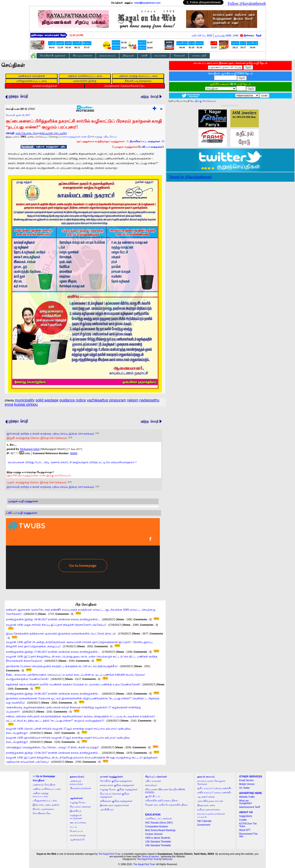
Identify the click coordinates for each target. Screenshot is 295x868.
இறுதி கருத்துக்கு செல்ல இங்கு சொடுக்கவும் (37, 438)
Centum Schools (154, 834)
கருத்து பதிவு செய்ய (106, 137)
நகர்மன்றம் (151, 785)
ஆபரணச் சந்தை (206, 797)
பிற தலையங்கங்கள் (81, 788)
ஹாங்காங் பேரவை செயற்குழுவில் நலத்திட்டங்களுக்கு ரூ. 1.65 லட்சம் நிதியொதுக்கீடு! (62, 666)
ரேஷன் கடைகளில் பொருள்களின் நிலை (166, 805)
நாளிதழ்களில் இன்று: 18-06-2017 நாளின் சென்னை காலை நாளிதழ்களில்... (53, 619)
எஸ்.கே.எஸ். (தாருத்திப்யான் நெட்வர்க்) (41, 133)
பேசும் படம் (76, 831)
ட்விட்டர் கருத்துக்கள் (151, 147)
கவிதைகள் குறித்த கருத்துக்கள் (116, 801)
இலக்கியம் (76, 811)
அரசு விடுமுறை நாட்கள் (210, 801)
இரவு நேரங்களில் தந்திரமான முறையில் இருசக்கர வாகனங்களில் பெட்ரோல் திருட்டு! (61, 634)
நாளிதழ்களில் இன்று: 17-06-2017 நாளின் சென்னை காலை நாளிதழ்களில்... (53, 652)
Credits (243, 820)
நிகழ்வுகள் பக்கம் (206, 805)
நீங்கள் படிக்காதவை (43, 809)
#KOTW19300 (85, 109)
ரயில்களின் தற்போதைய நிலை (161, 800)
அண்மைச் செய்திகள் (44, 785)
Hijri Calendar (204, 821)
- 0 (147, 141)
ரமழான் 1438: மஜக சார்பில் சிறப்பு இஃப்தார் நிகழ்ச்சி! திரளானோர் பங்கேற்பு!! (56, 625)
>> (44, 776)
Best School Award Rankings (160, 830)
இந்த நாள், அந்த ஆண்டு (46, 805)
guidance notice (73, 400)
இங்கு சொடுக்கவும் (206, 101)
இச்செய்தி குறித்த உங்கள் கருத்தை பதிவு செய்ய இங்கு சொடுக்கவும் (50, 434)
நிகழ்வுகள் (128, 55)
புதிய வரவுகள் (153, 781)
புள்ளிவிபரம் (107, 809)
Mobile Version (247, 784)
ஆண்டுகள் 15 (77, 839)
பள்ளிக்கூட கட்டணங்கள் (159, 818)
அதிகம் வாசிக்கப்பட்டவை (47, 789)
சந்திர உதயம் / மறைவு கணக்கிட (215, 792)
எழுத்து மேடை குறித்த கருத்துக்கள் (119, 789)
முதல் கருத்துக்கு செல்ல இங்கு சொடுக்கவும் (37, 482)
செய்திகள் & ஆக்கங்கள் (53, 55)
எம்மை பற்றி (199, 55)
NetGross (167, 859)
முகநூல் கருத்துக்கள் (126, 147)
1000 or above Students (158, 838)
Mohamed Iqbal (30, 449)
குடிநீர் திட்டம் (153, 796)
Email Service (246, 780)
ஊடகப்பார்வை (78, 822)
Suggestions (246, 816)
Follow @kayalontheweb (247, 3)
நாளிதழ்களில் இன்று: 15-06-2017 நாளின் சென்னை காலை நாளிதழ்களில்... (53, 753)
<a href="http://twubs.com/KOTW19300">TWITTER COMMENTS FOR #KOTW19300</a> (83, 554)
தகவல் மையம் (107, 55)
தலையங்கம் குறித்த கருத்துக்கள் (117, 785)
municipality (25, 400)
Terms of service (150, 857)
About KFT (245, 830)
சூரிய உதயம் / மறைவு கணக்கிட (215, 788)
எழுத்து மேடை (78, 802)
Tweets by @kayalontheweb (190, 177)
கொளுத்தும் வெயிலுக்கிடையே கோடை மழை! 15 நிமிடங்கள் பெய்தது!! (52, 747)
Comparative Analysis (156, 826)
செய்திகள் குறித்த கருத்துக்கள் (116, 781)
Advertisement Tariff (250, 807)
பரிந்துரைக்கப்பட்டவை (45, 800)
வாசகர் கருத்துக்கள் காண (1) (75, 137)
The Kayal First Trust (109, 854)
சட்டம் (73, 827)
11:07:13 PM (76, 35)
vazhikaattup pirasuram (106, 400)
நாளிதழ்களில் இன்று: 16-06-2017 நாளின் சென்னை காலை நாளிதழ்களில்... (53, 694)
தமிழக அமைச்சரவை (209, 809)
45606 (74, 453)
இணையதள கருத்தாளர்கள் (114, 805)
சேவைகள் (179, 55)
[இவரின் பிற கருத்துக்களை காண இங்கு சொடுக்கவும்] (39, 475)
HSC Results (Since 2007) (159, 823)
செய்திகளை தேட (42, 813)
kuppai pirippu (26, 404)
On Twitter (244, 788)
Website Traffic (247, 797)
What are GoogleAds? (246, 802)
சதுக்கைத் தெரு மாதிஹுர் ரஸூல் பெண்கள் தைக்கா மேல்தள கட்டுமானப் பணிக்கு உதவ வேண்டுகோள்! (73, 684)
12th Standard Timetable (158, 842)
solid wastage (47, 400)
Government (204, 825)
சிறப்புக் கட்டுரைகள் (80, 807)
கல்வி (144, 55)
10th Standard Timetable (158, 845)
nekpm (133, 400)
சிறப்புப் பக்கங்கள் (83, 55)
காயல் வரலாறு (78, 835)
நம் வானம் (161, 55)
